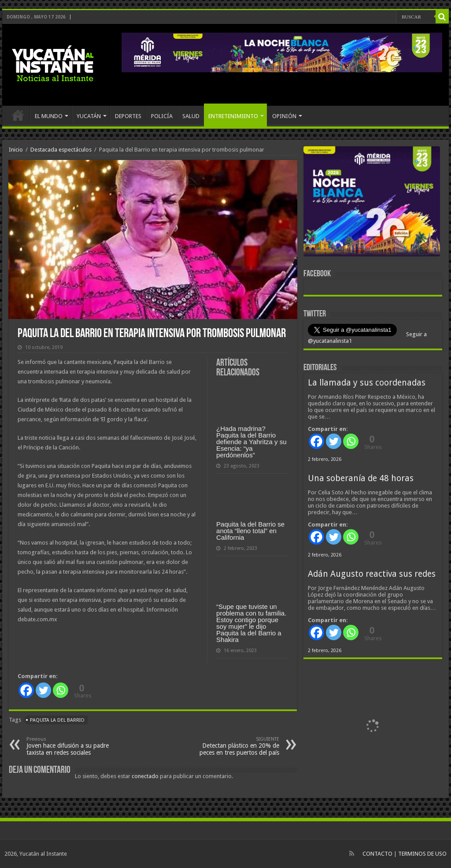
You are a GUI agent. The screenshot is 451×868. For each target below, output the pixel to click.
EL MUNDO (49, 116)
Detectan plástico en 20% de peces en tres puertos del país (234, 746)
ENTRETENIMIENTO (233, 116)
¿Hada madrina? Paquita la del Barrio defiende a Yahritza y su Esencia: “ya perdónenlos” (251, 442)
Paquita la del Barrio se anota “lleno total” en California (250, 531)
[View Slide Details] (372, 203)
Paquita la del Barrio (57, 720)
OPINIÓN (284, 116)
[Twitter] (43, 690)
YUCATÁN (89, 116)
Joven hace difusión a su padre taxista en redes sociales (72, 746)
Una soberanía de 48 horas (361, 478)
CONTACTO (377, 854)
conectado (145, 776)
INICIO (18, 115)
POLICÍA (162, 116)
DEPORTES (128, 116)
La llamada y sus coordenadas (367, 383)
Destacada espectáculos (61, 150)
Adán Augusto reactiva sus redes (372, 574)
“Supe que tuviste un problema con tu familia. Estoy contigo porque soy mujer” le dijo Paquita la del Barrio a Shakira (251, 623)
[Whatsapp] (61, 690)
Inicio (16, 150)
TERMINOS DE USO (422, 854)
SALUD (191, 116)
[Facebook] (26, 690)
